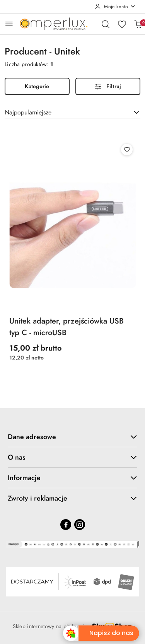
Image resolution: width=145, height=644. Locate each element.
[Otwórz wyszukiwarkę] (106, 24)
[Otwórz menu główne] (9, 24)
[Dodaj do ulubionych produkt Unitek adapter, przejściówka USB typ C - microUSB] (127, 150)
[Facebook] (66, 525)
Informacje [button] (72, 478)
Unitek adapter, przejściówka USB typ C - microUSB (67, 327)
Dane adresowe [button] (72, 437)
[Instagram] (80, 525)
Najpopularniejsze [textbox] (28, 112)
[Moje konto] (115, 7)
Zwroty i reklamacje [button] (72, 498)
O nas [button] (72, 457)
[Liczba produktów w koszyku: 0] (138, 24)
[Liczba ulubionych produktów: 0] (122, 24)
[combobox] (72, 112)
